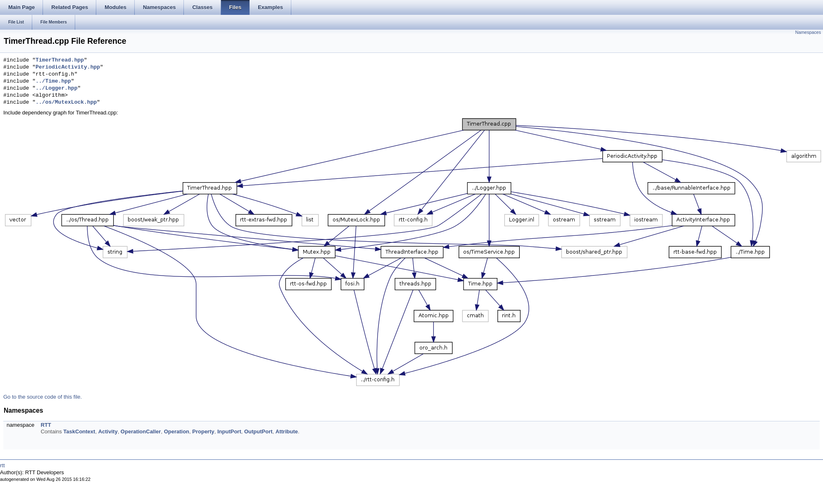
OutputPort (258, 431)
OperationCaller (141, 431)
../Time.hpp (53, 81)
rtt (2, 465)
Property (203, 431)
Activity (108, 431)
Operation (177, 431)
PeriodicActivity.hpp (68, 67)
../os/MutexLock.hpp (66, 102)
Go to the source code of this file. (43, 397)
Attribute (287, 431)
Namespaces (808, 32)
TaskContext (79, 431)
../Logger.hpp (56, 88)
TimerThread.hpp (60, 60)
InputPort (229, 431)
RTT (46, 425)
